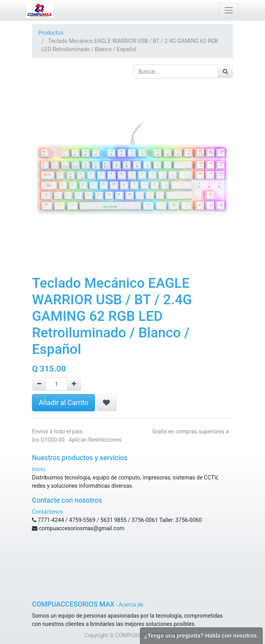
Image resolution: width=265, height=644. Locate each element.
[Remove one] (39, 384)
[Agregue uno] (74, 384)
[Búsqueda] (225, 71)
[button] (106, 403)
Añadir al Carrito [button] (63, 403)
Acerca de (131, 605)
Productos (51, 33)
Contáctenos (48, 512)
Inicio (39, 469)
